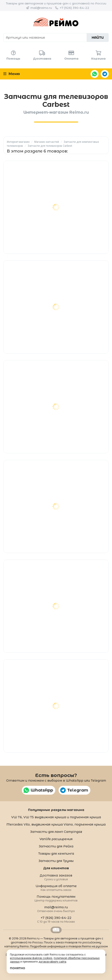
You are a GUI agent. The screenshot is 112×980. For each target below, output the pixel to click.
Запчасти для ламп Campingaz (56, 832)
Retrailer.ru (56, 930)
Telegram (105, 74)
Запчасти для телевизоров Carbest (50, 146)
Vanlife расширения (56, 839)
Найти (98, 38)
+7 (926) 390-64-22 (74, 8)
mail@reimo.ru (41, 8)
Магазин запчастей (47, 142)
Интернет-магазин (18, 142)
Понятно (18, 968)
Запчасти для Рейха (56, 846)
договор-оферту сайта (52, 962)
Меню (12, 74)
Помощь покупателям (56, 898)
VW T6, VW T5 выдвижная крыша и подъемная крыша (56, 817)
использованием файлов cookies (31, 958)
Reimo (56, 22)
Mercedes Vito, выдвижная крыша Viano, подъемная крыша (56, 824)
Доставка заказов (56, 877)
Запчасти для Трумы (56, 861)
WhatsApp (95, 74)
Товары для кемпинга (56, 854)
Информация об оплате (56, 888)
